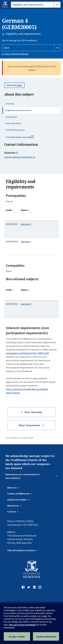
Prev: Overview (33, 412)
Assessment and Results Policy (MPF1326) (27, 353)
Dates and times (13, 123)
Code (9, 210)
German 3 (26, 224)
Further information (15, 130)
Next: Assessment (30, 425)
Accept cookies (17, 636)
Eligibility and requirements (19, 110)
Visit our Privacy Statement (22, 625)
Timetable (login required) (23, 138)
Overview (10, 104)
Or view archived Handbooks (15, 54)
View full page (14, 85)
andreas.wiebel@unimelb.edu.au (20, 157)
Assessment (11, 117)
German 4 (26, 304)
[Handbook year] (32, 48)
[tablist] (36, 5)
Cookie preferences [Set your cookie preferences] (46, 636)
